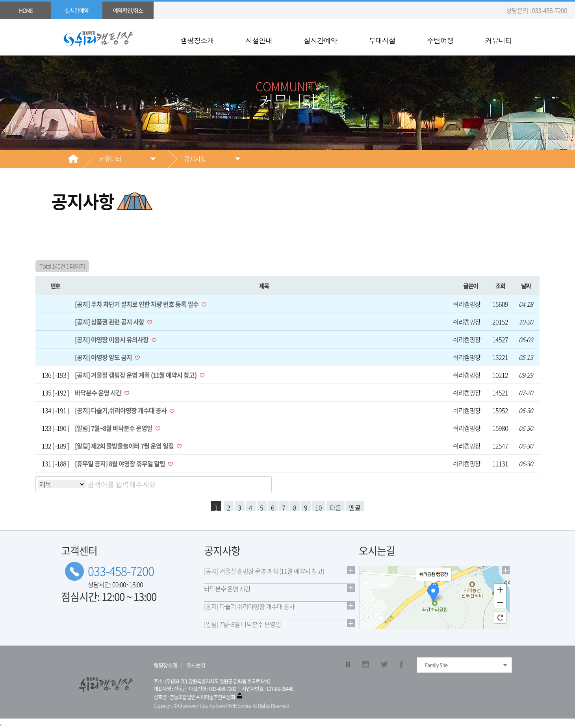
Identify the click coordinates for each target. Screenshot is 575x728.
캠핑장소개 (197, 41)
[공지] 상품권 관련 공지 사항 (110, 322)
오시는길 (196, 665)
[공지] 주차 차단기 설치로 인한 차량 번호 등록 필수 (137, 304)
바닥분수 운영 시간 (99, 393)
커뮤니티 (499, 41)
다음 (336, 507)
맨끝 (355, 507)
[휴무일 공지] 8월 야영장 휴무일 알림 (121, 463)
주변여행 (440, 41)
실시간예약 (320, 41)
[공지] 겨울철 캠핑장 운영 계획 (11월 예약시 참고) (136, 375)
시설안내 (259, 41)
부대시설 (382, 41)
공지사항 (195, 159)
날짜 (526, 286)
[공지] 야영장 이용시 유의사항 (112, 339)
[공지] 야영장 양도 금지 (104, 357)
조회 (500, 286)
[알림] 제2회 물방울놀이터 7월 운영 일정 (125, 446)
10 (319, 507)
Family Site (436, 665)
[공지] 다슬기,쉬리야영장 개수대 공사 (121, 410)
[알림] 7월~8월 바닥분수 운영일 (114, 428)
